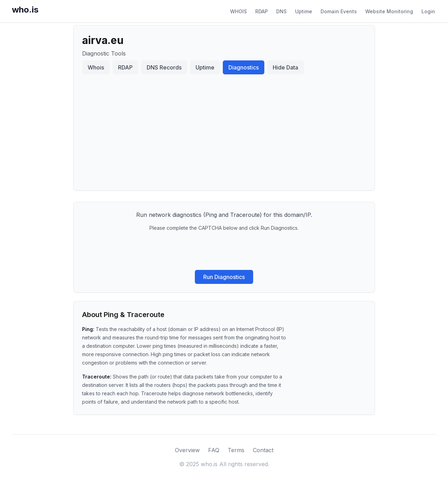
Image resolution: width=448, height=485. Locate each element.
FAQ (214, 450)
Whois (96, 67)
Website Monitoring (389, 11)
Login (428, 11)
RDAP (262, 11)
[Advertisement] (224, 130)
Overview (187, 450)
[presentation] (224, 251)
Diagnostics (244, 67)
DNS (281, 11)
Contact (263, 450)
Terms (236, 450)
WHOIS (238, 11)
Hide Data (285, 67)
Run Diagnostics (224, 277)
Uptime (304, 11)
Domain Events (339, 11)
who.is (25, 10)
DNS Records (164, 67)
